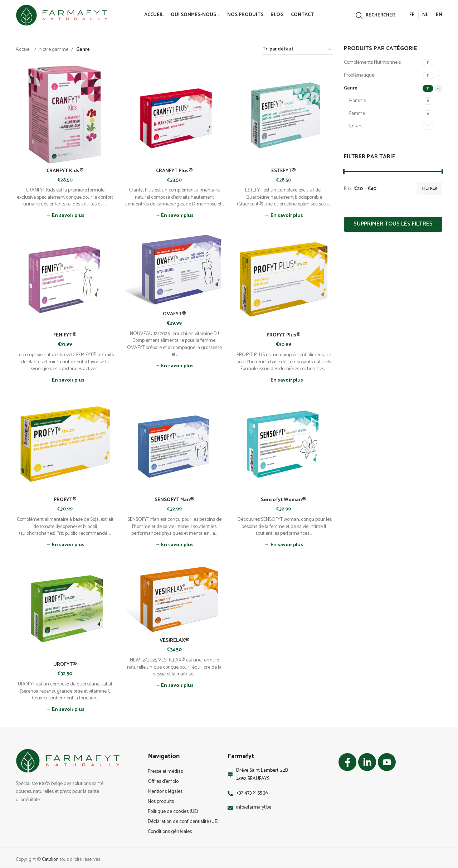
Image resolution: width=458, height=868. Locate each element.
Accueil (24, 50)
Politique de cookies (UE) (173, 812)
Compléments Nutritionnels (372, 62)
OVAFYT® (174, 314)
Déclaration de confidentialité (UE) (183, 822)
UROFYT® (65, 665)
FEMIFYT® (65, 335)
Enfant (356, 126)
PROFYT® (65, 500)
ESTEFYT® (284, 171)
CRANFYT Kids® (65, 171)
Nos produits (161, 802)
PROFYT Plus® (284, 335)
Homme (358, 101)
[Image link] (68, 761)
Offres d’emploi (164, 782)
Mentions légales (165, 792)
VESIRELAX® (174, 641)
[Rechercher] (375, 15)
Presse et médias (165, 772)
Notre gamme (54, 50)
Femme (357, 114)
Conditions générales (170, 832)
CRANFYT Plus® (174, 171)
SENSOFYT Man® (174, 500)
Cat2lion (50, 860)
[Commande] (297, 50)
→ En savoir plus (65, 216)
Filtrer (430, 188)
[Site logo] (62, 15)
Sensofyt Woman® (284, 500)
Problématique (359, 75)
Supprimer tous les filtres (393, 224)
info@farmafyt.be (254, 808)
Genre (351, 88)
